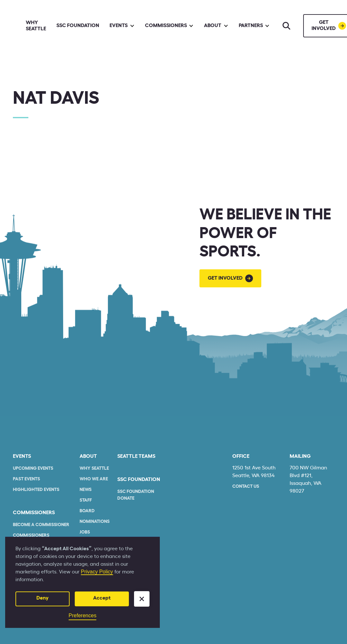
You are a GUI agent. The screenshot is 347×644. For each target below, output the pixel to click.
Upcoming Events (33, 468)
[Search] (286, 26)
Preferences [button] (82, 615)
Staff (86, 500)
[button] (142, 599)
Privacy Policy (97, 572)
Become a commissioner (41, 525)
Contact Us (246, 486)
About (88, 456)
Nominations (95, 522)
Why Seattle (36, 26)
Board (87, 511)
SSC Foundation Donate (136, 495)
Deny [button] (43, 598)
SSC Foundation (78, 25)
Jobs (85, 532)
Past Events (26, 479)
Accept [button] (102, 598)
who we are (94, 479)
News (86, 490)
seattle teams (136, 456)
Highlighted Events (36, 490)
